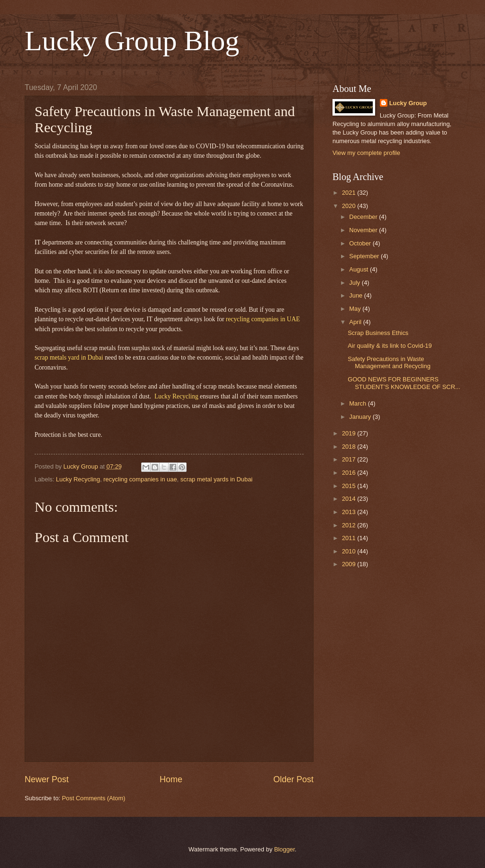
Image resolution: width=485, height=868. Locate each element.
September (365, 256)
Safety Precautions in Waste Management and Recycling (389, 362)
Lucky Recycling (78, 479)
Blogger (285, 849)
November (364, 230)
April (356, 322)
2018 (350, 447)
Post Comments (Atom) (94, 798)
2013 (350, 512)
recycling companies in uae (140, 479)
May (356, 309)
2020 (350, 206)
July (355, 283)
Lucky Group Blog (132, 41)
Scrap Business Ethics (378, 333)
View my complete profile (366, 153)
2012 (350, 525)
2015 (350, 486)
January (361, 417)
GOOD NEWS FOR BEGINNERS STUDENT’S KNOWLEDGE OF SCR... (404, 383)
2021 (350, 193)
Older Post (293, 779)
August (359, 269)
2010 (350, 551)
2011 (350, 538)
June (357, 295)
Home (171, 779)
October (361, 243)
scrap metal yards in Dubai (216, 479)
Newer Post (47, 779)
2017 (350, 459)
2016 (350, 473)
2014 (350, 499)
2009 (350, 564)
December (364, 217)
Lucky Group (408, 103)
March (358, 403)
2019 (350, 433)
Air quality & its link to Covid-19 (390, 346)
